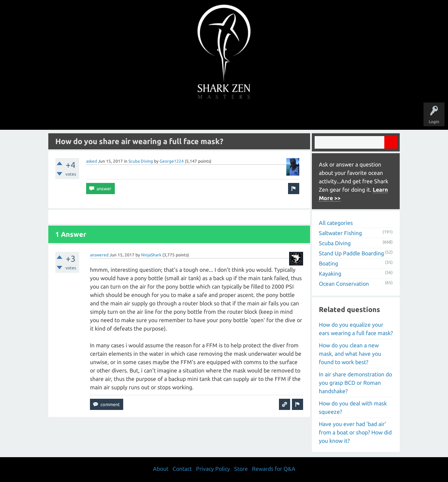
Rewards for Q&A (274, 469)
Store (304, 116)
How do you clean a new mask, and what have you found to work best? (350, 354)
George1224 (172, 161)
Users (224, 116)
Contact (182, 469)
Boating (328, 263)
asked (92, 161)
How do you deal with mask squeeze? (353, 407)
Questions (146, 116)
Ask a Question (253, 116)
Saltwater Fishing (340, 233)
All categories (336, 223)
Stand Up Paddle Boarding (351, 253)
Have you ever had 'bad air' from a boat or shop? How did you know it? (355, 432)
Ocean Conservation (344, 284)
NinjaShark (151, 255)
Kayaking (330, 274)
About (283, 116)
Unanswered (176, 116)
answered (99, 255)
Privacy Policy (213, 469)
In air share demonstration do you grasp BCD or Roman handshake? (355, 383)
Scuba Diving (141, 161)
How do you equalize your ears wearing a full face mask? (356, 329)
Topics (202, 116)
